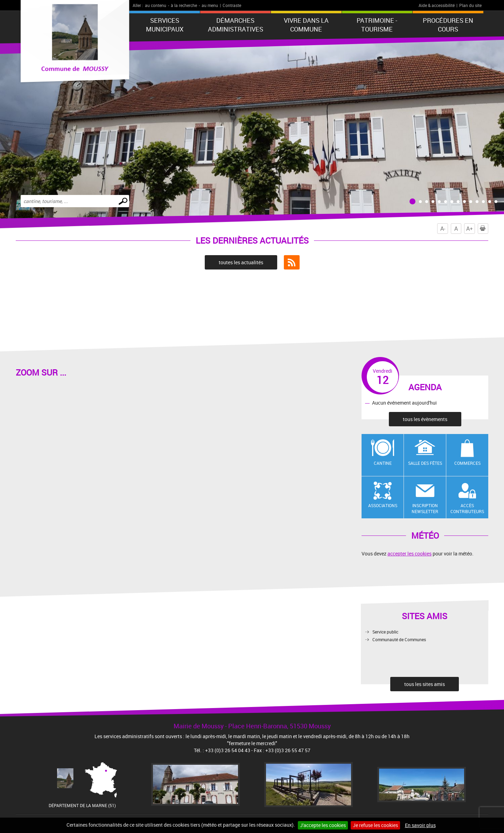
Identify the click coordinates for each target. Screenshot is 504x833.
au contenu (156, 5)
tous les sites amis (425, 684)
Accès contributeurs (467, 508)
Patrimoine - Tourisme (377, 25)
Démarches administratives (236, 25)
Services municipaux (165, 25)
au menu (210, 5)
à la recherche (184, 5)
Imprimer (484, 229)
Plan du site (470, 5)
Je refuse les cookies (375, 825)
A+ (470, 229)
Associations (383, 505)
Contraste (232, 5)
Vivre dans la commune (306, 25)
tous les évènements (425, 419)
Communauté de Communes (399, 639)
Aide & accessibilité (437, 5)
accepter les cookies (409, 554)
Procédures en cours (448, 25)
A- (443, 229)
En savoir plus (420, 825)
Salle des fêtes (425, 463)
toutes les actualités (241, 262)
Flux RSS (292, 262)
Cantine (383, 463)
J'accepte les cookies (323, 825)
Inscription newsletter (425, 508)
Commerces (467, 463)
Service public (385, 632)
